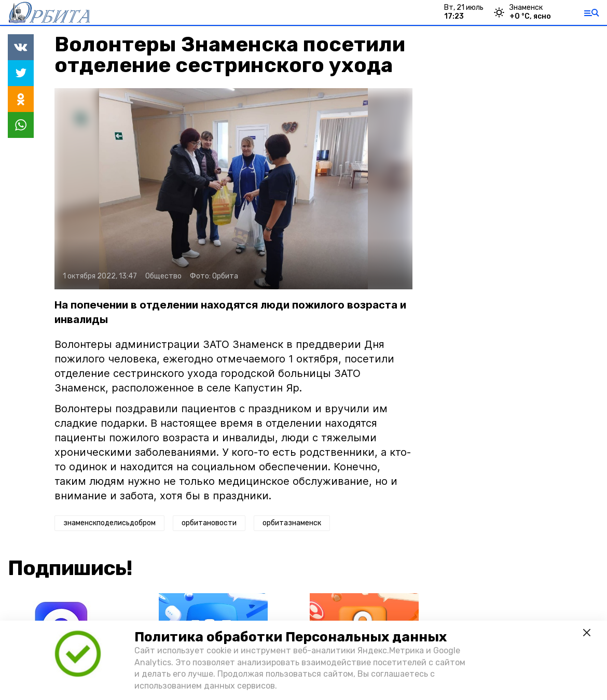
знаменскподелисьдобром (109, 523)
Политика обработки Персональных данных (291, 637)
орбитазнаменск (292, 523)
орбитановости (209, 523)
